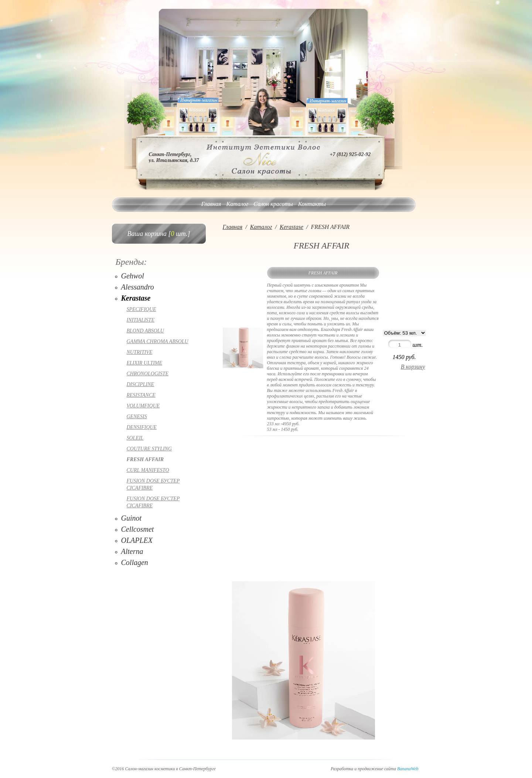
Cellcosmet (138, 529)
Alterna (132, 551)
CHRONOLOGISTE (148, 374)
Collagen (135, 562)
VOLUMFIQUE (143, 406)
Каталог (238, 204)
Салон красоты (273, 204)
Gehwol (133, 276)
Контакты (312, 204)
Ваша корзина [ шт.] (159, 234)
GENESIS (137, 417)
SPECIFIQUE (141, 309)
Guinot (132, 518)
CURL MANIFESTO (148, 470)
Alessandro (138, 287)
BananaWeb (408, 769)
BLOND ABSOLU (145, 331)
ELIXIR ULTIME (145, 363)
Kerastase (136, 298)
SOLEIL (135, 438)
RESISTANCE (141, 395)
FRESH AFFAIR (145, 459)
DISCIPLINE (141, 384)
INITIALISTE (141, 320)
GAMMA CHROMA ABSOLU (158, 341)
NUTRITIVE (140, 352)
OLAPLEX (137, 540)
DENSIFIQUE (142, 427)
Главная (211, 204)
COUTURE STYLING (149, 449)
